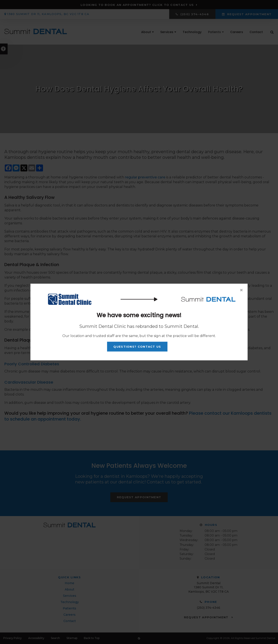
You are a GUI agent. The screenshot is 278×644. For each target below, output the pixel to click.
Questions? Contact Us (137, 347)
